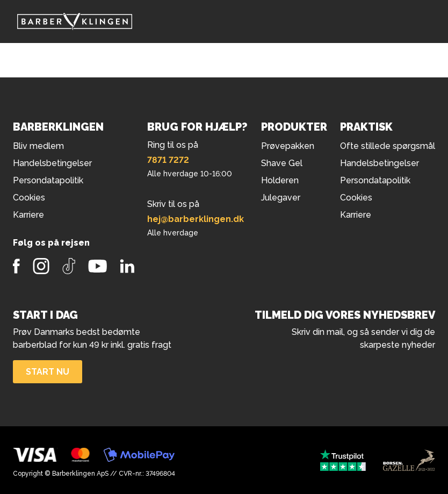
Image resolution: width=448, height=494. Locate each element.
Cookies (356, 198)
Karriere (356, 215)
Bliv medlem (38, 146)
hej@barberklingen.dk (196, 219)
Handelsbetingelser (380, 163)
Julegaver (281, 198)
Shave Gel (282, 163)
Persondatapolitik (375, 180)
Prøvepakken (288, 146)
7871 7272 (168, 160)
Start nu (48, 372)
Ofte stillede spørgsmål (388, 146)
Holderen (280, 180)
